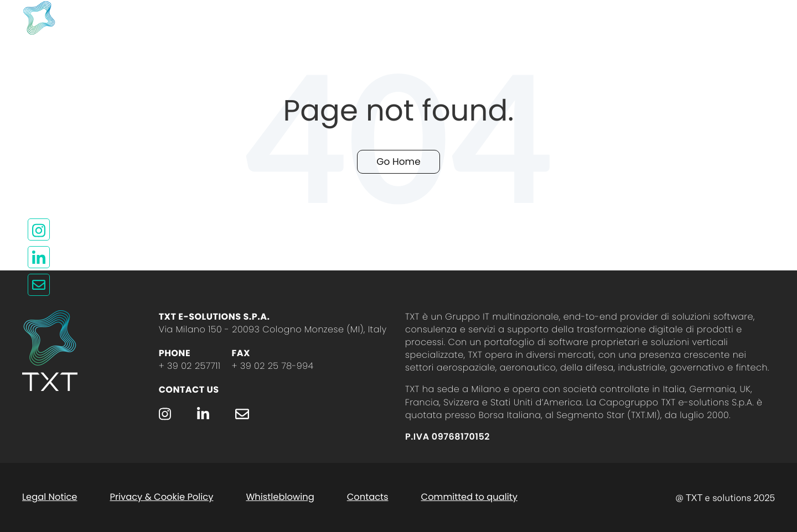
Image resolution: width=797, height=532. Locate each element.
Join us (587, 18)
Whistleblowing (280, 497)
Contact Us (189, 390)
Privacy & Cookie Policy (161, 497)
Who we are (274, 18)
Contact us (385, 18)
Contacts (368, 497)
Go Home (398, 161)
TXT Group (491, 18)
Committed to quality (469, 497)
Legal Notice (50, 497)
